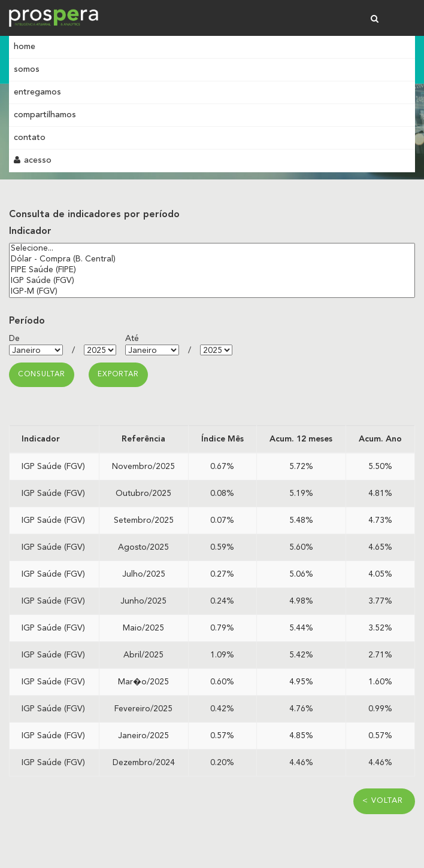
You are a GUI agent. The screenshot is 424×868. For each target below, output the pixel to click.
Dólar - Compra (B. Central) (212, 260)
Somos (27, 69)
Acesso (33, 160)
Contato (30, 138)
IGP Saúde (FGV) (212, 281)
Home (25, 47)
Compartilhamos (45, 115)
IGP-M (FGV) (212, 292)
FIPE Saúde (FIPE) (212, 270)
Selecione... (212, 249)
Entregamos (37, 92)
